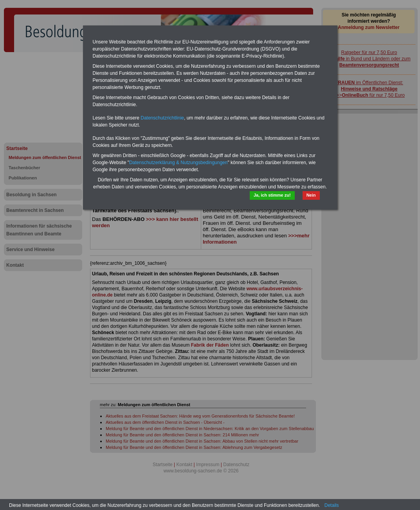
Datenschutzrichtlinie (162, 118)
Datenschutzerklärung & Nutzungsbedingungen (178, 163)
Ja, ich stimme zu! (272, 195)
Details (332, 505)
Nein (311, 195)
